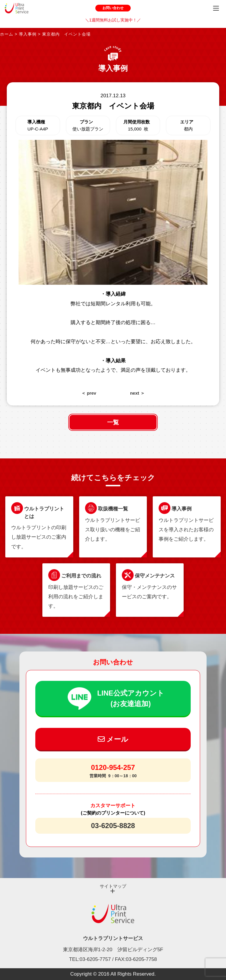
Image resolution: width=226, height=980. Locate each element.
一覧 (113, 422)
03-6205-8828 (113, 826)
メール (113, 739)
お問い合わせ (113, 8)
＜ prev (89, 393)
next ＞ (137, 393)
